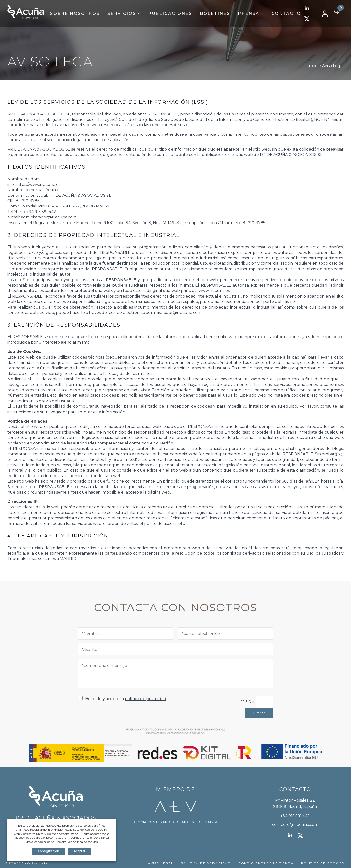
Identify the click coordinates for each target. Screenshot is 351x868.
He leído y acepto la (126, 699)
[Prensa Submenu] (263, 14)
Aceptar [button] (79, 851)
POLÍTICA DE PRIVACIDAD (206, 863)
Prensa (249, 14)
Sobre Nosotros (75, 14)
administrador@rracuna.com (49, 217)
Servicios (122, 14)
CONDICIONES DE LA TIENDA (266, 863)
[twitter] (307, 19)
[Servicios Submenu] (140, 14)
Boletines (215, 14)
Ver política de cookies (83, 842)
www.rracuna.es (214, 291)
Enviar (259, 713)
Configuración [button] (48, 851)
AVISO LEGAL (161, 863)
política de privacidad (146, 699)
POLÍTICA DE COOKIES (323, 863)
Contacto (286, 14)
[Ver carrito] (337, 12)
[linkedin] (307, 9)
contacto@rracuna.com (295, 824)
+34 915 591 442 (295, 816)
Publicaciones (170, 14)
